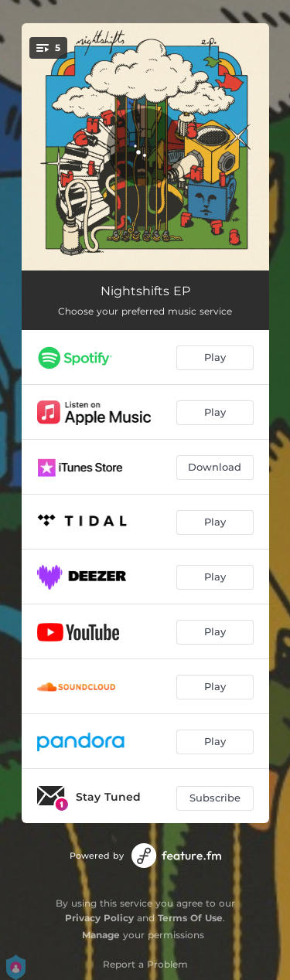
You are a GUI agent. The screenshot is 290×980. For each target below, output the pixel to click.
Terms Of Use (190, 918)
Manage (101, 935)
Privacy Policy (99, 918)
